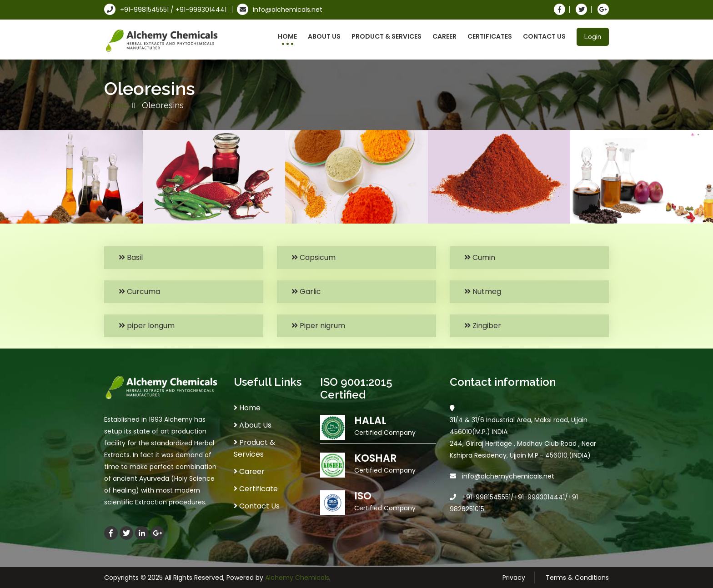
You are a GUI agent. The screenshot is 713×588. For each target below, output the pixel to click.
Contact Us (544, 36)
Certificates (490, 36)
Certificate (256, 489)
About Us (324, 36)
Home (287, 36)
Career (444, 36)
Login (593, 37)
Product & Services (387, 36)
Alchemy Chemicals (297, 578)
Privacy (514, 578)
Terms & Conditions (577, 578)
